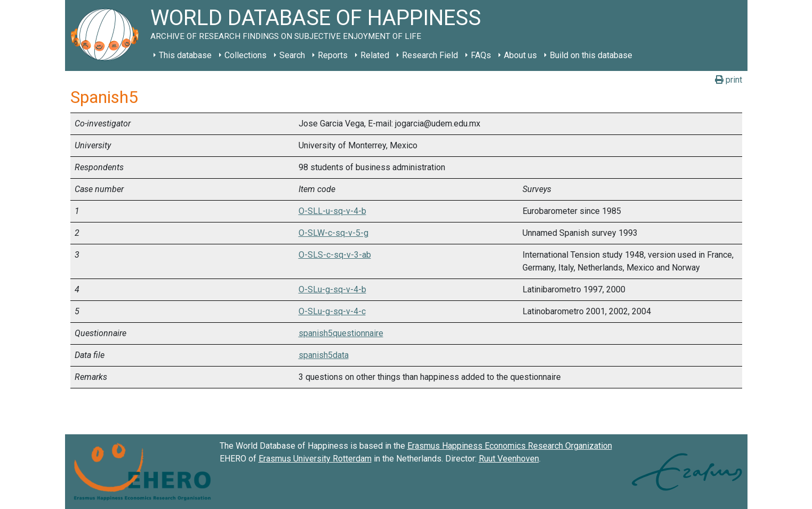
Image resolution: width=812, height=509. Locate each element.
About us (520, 55)
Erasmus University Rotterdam (315, 459)
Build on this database (591, 55)
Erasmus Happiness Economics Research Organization (510, 446)
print (729, 80)
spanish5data (324, 355)
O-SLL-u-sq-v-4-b (332, 211)
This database (185, 55)
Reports (333, 55)
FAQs (481, 55)
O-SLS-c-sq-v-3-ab (335, 255)
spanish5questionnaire (341, 333)
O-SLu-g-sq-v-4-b (332, 289)
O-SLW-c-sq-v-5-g (333, 233)
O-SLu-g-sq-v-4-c (332, 311)
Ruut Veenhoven (509, 459)
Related (375, 55)
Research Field (430, 55)
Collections (246, 55)
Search (292, 55)
